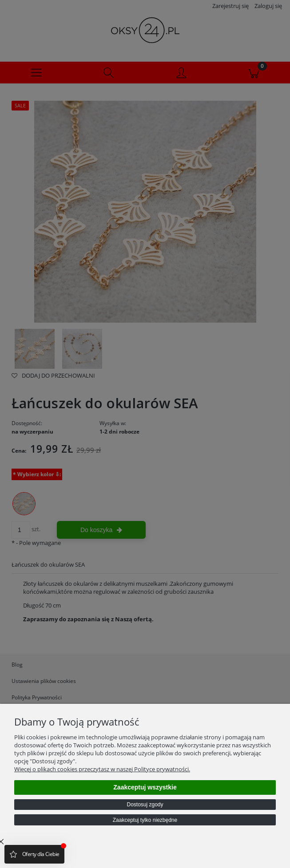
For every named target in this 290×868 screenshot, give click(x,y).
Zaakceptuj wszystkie (145, 787)
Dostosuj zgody (145, 805)
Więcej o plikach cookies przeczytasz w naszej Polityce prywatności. (102, 769)
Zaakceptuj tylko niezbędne (145, 820)
